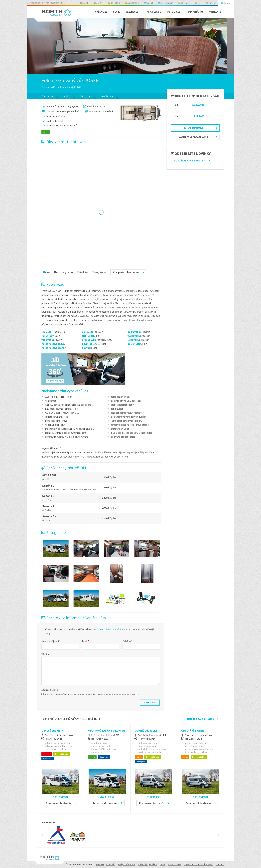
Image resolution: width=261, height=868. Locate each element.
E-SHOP (100, 3)
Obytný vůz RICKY (146, 731)
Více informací (61, 797)
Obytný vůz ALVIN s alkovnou (106, 731)
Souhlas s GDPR (50, 690)
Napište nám (107, 96)
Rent (199, 3)
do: (177, 116)
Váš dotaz (46, 654)
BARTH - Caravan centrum (57, 14)
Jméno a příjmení (51, 641)
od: (177, 105)
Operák (150, 3)
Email (86, 641)
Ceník (66, 96)
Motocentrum (167, 3)
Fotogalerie (85, 96)
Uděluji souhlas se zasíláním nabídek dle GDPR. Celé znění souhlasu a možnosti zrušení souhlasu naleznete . (91, 694)
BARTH (85, 3)
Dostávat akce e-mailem (190, 160)
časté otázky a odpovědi (110, 629)
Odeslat (150, 702)
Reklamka (185, 3)
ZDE (137, 694)
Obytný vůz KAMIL (193, 731)
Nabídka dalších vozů (201, 719)
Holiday (212, 3)
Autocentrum (133, 3)
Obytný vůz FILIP (52, 731)
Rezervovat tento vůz (59, 803)
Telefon (128, 641)
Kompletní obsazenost (193, 137)
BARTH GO (115, 3)
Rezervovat (194, 128)
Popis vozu (47, 96)
